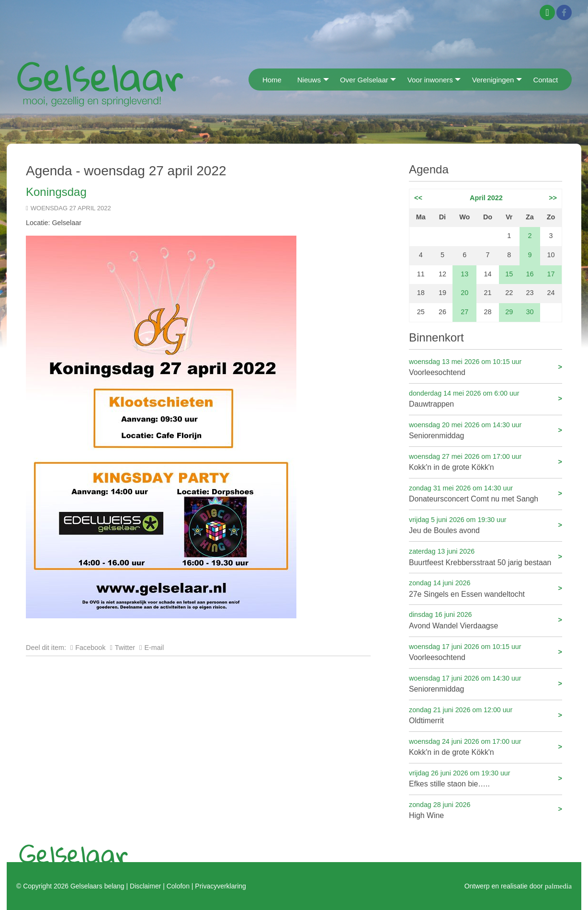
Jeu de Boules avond (486, 525)
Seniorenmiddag (486, 430)
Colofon (178, 886)
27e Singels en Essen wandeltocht (486, 588)
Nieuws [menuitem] (309, 80)
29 (509, 312)
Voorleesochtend (486, 367)
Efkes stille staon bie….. (486, 778)
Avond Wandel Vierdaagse (486, 620)
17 (551, 274)
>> (553, 198)
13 (464, 274)
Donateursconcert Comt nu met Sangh (486, 493)
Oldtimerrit (486, 715)
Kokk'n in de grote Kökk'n (486, 461)
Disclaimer (145, 886)
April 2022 (486, 198)
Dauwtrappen (486, 398)
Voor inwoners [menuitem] (430, 80)
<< (418, 198)
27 (464, 312)
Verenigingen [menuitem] (493, 80)
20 (464, 293)
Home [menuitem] (272, 80)
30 (530, 312)
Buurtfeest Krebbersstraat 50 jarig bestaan (486, 556)
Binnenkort (436, 337)
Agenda (429, 169)
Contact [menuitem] (545, 80)
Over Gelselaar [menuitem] (364, 80)
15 (509, 274)
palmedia (558, 886)
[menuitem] (252, 79)
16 (530, 274)
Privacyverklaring (220, 886)
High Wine (486, 810)
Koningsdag (56, 192)
